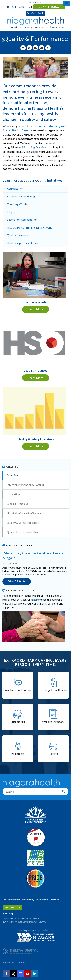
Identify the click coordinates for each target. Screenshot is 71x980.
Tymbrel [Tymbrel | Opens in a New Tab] (20, 962)
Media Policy (28, 900)
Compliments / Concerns (18, 690)
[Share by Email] (42, 48)
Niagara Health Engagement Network (29, 227)
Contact (37, 13)
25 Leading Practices (34, 147)
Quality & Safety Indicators (23, 523)
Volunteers (18, 754)
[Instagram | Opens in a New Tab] (21, 974)
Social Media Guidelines (47, 900)
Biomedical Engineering (21, 196)
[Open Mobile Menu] (67, 3)
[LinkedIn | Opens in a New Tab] (35, 974)
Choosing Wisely (17, 204)
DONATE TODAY (49, 7)
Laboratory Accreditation (22, 220)
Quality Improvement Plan (22, 243)
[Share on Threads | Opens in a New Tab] (29, 48)
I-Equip (11, 212)
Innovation (13, 494)
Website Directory (53, 722)
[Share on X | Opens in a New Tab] (48, 48)
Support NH (18, 722)
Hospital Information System (24, 513)
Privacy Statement (11, 900)
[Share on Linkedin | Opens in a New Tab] (35, 48)
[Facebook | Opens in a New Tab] (6, 974)
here (36, 600)
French (11, 7)
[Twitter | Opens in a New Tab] (13, 974)
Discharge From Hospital (53, 690)
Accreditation (15, 189)
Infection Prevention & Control (25, 485)
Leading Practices (17, 504)
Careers (25, 7)
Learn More (36, 309)
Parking (53, 754)
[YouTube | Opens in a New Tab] (28, 974)
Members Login (12, 907)
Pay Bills (35, 2)
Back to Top (8, 914)
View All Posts (17, 581)
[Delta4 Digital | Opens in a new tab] (21, 951)
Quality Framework (18, 235)
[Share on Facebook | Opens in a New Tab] (23, 48)
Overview (13, 475)
